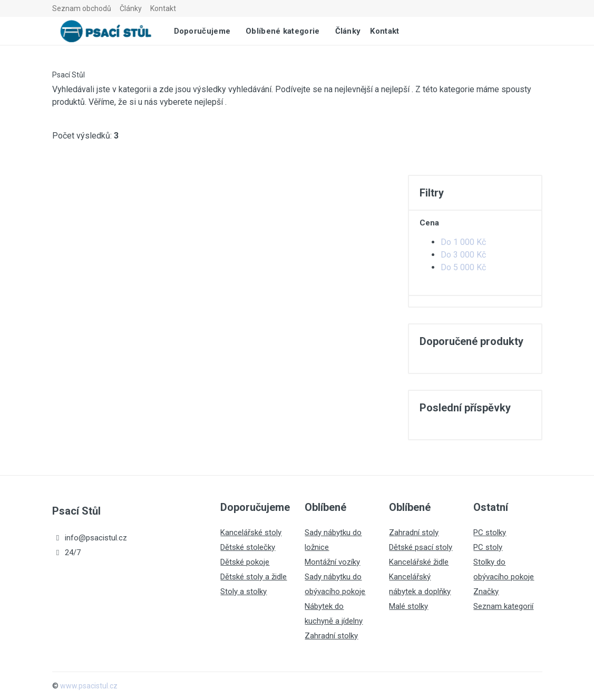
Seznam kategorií (503, 606)
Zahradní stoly (414, 533)
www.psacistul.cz (89, 686)
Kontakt (163, 8)
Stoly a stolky (244, 591)
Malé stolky (408, 606)
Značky (486, 591)
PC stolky (490, 533)
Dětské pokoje (245, 562)
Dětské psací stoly (421, 547)
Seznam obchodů (82, 8)
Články (131, 8)
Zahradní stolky (331, 636)
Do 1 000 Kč (463, 242)
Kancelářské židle (419, 562)
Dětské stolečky (248, 547)
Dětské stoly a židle (254, 577)
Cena (429, 223)
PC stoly (488, 547)
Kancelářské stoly (251, 533)
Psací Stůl (69, 75)
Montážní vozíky (332, 562)
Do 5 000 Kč (463, 267)
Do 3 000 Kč (463, 255)
